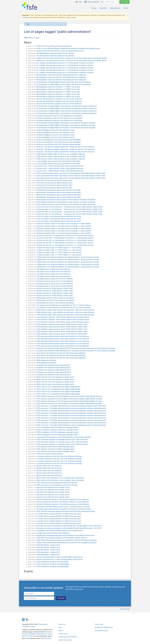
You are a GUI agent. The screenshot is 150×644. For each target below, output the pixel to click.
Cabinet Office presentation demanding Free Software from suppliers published (66, 543)
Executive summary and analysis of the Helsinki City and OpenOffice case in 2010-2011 (69, 526)
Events (37, 38)
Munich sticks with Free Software (49, 466)
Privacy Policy (63, 634)
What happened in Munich (46, 360)
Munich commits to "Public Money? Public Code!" (55, 288)
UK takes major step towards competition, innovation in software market (64, 509)
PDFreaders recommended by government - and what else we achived (63, 507)
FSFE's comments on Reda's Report (50, 454)
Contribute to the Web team (104, 627)
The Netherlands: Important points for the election (55, 53)
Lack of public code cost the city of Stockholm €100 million (58, 161)
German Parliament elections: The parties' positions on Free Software (63, 499)
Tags (28, 24)
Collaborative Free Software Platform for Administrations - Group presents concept (68, 257)
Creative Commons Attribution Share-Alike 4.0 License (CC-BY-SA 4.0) (37, 634)
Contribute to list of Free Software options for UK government (60, 531)
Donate (124, 2)
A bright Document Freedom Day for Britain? (53, 533)
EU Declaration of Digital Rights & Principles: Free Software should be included (66, 123)
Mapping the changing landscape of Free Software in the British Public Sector (66, 535)
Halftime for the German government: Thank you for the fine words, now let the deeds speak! (71, 58)
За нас (94, 8)
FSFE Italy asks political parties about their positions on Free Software (63, 336)
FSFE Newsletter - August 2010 (48, 545)
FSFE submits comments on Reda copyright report (55, 447)
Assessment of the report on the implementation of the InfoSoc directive (64, 437)
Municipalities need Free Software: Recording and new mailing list (61, 75)
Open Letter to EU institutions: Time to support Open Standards (60, 478)
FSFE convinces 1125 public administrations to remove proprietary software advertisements (71, 406)
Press (126, 8)
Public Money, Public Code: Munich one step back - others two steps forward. (65, 310)
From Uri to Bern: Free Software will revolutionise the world (59, 216)
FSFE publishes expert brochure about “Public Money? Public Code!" (62, 324)
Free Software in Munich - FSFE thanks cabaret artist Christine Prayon (63, 317)
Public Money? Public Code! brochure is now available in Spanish (61, 154)
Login (79, 2)
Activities (103, 8)
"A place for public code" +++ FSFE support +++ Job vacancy (59, 248)
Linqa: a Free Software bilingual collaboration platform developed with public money (68, 48)
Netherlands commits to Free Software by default (55, 298)
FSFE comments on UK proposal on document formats (57, 483)
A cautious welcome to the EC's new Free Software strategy (59, 456)
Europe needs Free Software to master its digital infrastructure (60, 51)
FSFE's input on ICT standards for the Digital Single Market (58, 387)
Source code (99, 624)
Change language (92, 2)
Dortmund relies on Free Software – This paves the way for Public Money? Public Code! (69, 207)
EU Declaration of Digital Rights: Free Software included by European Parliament (67, 106)
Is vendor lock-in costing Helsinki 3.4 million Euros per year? (59, 514)
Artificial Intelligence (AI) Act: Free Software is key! (55, 130)
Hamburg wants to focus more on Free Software (55, 279)
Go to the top (125, 609)
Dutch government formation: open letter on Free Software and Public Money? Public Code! (71, 173)
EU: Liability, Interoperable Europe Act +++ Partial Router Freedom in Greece (65, 63)
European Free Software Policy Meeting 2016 (53, 370)
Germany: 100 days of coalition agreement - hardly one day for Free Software (65, 147)
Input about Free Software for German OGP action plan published (61, 353)
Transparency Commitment (67, 637)
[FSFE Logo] (30, 6)
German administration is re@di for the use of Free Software (59, 99)
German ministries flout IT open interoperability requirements (60, 557)
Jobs (60, 627)
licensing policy (46, 638)
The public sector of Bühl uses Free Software (53, 269)
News (31, 38)
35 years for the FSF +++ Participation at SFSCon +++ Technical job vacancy (65, 236)
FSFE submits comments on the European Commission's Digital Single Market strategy (69, 396)
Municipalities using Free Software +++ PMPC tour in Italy (58, 87)
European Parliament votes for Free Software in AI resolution (59, 116)
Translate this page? (101, 631)
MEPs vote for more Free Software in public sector (55, 377)
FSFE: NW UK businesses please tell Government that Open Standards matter (66, 511)
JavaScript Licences (65, 640)
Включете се (115, 8)
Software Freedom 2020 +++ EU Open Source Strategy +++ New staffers (64, 224)
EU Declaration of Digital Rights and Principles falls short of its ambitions (64, 82)
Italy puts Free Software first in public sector (53, 487)
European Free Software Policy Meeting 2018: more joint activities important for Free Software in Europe (76, 348)
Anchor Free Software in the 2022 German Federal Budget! (59, 140)
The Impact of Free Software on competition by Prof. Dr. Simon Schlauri (63, 305)
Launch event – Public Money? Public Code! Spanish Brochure (60, 166)
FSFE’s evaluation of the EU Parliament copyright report (57, 427)
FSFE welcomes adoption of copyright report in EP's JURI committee (62, 440)
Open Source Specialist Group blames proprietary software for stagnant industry (67, 540)
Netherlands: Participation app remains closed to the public (59, 190)
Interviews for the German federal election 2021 (54, 180)
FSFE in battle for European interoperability (53, 562)
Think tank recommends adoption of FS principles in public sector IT (62, 538)
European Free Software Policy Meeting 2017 (53, 365)
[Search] (102, 2)
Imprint (61, 631)
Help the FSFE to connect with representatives (54, 46)
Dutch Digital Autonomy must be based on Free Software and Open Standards (66, 200)
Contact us (62, 624)
